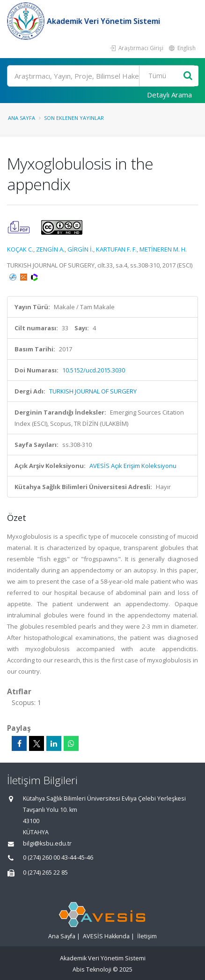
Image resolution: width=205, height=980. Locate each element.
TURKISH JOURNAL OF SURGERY (93, 391)
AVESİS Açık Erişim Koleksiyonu (133, 466)
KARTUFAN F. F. (116, 249)
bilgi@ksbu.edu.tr (47, 843)
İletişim (147, 936)
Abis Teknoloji (92, 969)
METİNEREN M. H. (163, 249)
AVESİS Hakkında (106, 936)
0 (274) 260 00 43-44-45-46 (58, 857)
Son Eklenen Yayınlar (74, 118)
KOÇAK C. (20, 249)
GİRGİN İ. (80, 249)
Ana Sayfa (22, 118)
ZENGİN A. (50, 249)
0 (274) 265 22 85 (45, 872)
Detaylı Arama (169, 95)
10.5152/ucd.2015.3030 (94, 370)
